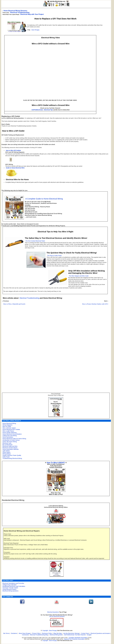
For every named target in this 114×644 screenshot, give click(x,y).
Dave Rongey (35, 30)
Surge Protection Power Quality (12, 455)
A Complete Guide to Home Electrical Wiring (44, 199)
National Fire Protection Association (74, 639)
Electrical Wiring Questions (10, 591)
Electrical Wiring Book (56, 635)
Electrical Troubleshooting (20, 12)
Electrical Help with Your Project (32, 14)
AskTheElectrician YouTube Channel (75, 635)
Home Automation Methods (11, 449)
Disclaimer (14, 633)
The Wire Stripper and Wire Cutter (79, 276)
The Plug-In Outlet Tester (54, 256)
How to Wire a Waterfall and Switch (14, 304)
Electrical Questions (53, 612)
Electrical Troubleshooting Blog (39, 635)
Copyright (45, 631)
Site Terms (6, 633)
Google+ (89, 635)
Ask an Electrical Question (57, 616)
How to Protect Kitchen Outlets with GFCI (95, 304)
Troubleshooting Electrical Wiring (12, 458)
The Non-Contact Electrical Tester (35, 241)
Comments (25, 635)
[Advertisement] (55, 335)
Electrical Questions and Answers (100, 633)
